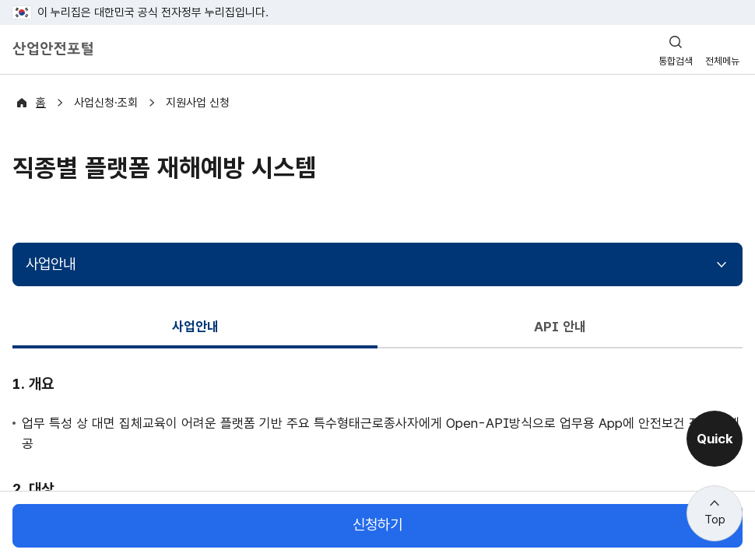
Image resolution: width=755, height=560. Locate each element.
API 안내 (560, 326)
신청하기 (377, 525)
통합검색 (676, 61)
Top (715, 520)
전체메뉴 (722, 61)
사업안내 (51, 264)
